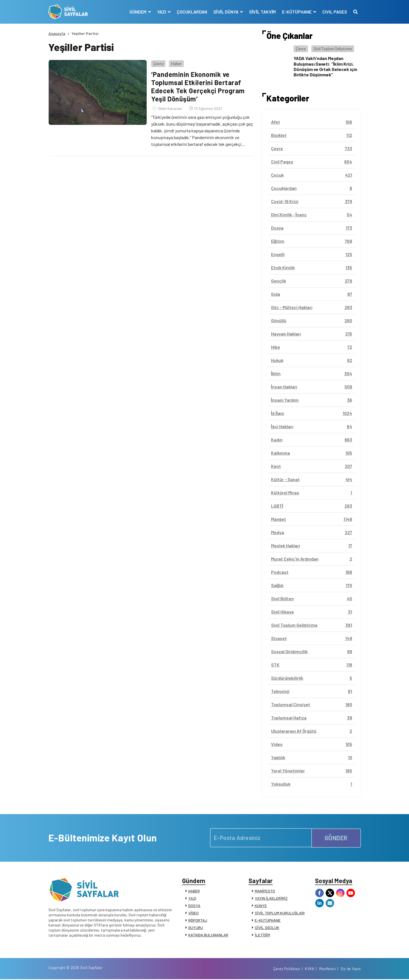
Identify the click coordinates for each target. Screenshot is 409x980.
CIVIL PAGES (335, 12)
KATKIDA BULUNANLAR (208, 935)
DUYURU (196, 928)
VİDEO (194, 913)
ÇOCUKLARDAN (192, 12)
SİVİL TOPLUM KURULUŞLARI (280, 913)
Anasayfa (57, 33)
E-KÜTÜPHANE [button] (297, 12)
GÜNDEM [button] (138, 12)
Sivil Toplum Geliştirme (333, 49)
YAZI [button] (162, 12)
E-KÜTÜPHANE (268, 920)
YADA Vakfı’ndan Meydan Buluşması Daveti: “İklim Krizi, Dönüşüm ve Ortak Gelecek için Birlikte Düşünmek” (325, 66)
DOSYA (194, 906)
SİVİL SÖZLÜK (267, 928)
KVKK (310, 970)
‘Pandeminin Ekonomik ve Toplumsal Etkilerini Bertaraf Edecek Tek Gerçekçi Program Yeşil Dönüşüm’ (198, 86)
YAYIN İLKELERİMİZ (271, 898)
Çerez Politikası (287, 970)
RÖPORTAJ (198, 920)
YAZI (192, 898)
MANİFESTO (265, 891)
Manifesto (328, 970)
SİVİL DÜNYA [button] (226, 12)
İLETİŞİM (262, 935)
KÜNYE (261, 906)
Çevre (158, 63)
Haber (176, 63)
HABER (194, 891)
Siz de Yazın (351, 970)
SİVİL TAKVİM (262, 12)
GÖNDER (336, 838)
